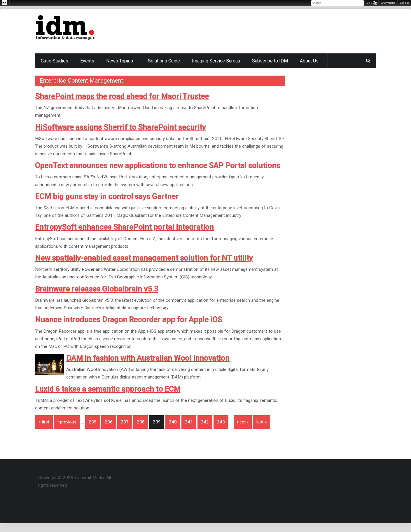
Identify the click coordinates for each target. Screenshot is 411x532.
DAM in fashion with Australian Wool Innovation (148, 358)
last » (262, 422)
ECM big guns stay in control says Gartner (107, 196)
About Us (309, 61)
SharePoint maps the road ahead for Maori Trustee (122, 96)
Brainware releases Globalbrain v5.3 (97, 289)
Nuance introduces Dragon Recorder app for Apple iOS (128, 320)
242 (205, 422)
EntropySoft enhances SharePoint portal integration (124, 227)
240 (173, 422)
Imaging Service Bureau (216, 61)
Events (87, 61)
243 (221, 422)
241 (189, 422)
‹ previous (67, 422)
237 (125, 422)
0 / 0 (370, 3)
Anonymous (388, 3)
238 (141, 422)
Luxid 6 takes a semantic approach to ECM (108, 389)
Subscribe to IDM (270, 61)
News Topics (120, 61)
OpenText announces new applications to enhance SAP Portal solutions (158, 165)
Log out (404, 3)
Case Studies (55, 61)
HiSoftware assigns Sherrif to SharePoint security (120, 127)
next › (243, 422)
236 (109, 422)
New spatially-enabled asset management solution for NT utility (144, 258)
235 (93, 422)
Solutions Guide (164, 61)
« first (44, 422)
